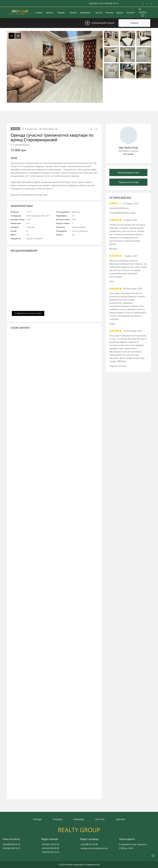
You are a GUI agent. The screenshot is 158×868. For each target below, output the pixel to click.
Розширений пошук (101, 23)
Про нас (100, 819)
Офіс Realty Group (128, 147)
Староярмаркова (20, 145)
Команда (79, 819)
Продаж (58, 819)
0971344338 (128, 154)
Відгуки (120, 819)
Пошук (134, 23)
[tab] (12, 36)
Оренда (37, 819)
